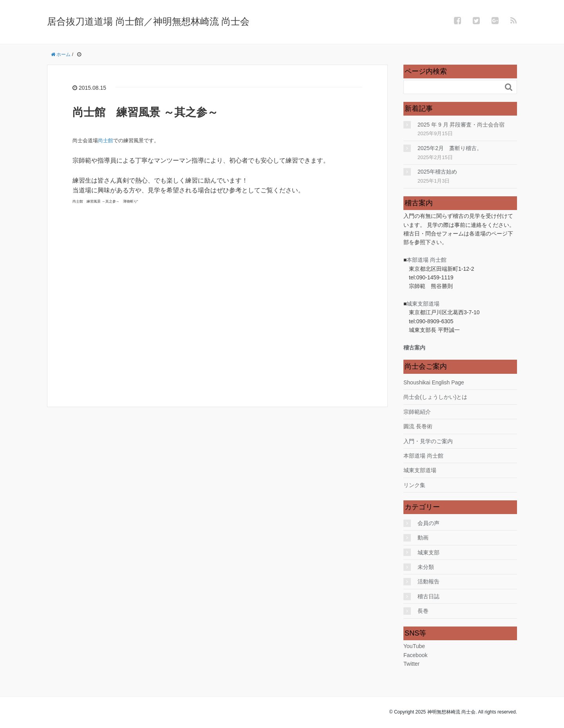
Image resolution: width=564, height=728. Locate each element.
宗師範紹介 (417, 412)
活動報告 (428, 581)
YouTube (414, 646)
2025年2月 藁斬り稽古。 (450, 148)
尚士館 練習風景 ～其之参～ (145, 112)
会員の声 (428, 523)
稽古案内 (414, 348)
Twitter (411, 664)
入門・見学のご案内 (428, 441)
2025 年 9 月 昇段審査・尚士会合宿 (461, 125)
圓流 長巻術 (418, 426)
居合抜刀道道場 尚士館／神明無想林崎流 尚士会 (148, 21)
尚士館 (106, 140)
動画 (423, 538)
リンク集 (414, 485)
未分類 (426, 567)
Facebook (415, 655)
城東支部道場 (423, 304)
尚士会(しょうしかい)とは (435, 397)
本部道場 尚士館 (427, 260)
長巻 (423, 611)
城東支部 (428, 552)
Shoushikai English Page (434, 382)
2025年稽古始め (437, 172)
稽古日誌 (428, 596)
